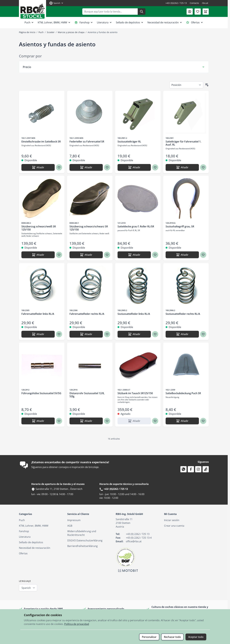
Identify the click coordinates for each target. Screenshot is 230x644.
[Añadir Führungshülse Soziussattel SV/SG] (38, 421)
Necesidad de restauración (165, 22)
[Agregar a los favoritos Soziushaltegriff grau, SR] (203, 255)
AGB (70, 526)
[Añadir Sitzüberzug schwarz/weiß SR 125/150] (38, 255)
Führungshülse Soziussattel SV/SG (41, 393)
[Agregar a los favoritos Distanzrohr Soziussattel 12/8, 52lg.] (107, 421)
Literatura (105, 22)
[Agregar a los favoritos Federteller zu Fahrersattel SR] (107, 167)
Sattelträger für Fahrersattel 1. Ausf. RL (183, 143)
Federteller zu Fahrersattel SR (87, 142)
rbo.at (205, 3)
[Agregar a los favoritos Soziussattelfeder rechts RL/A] (203, 334)
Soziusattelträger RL (129, 142)
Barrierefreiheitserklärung (82, 546)
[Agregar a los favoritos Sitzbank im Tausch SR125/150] (155, 421)
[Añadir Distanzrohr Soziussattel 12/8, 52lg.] (86, 421)
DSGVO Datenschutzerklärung (85, 540)
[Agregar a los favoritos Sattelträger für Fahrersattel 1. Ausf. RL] (203, 167)
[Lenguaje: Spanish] (56, 3)
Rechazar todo (172, 637)
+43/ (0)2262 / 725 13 (176, 3)
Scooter (51, 32)
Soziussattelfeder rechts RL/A (183, 314)
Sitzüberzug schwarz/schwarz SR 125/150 (89, 228)
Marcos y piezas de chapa (71, 32)
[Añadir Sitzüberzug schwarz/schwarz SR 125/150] (86, 255)
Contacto (194, 3)
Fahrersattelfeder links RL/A (38, 314)
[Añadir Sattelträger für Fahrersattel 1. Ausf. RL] (182, 167)
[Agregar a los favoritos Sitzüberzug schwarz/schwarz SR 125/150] (107, 255)
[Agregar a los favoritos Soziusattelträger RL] (155, 167)
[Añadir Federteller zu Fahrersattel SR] (86, 167)
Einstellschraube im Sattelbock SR (41, 142)
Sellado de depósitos (130, 22)
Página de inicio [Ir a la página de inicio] (27, 32)
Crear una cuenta (174, 526)
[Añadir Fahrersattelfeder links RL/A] (38, 334)
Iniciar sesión (172, 520)
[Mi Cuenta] (190, 12)
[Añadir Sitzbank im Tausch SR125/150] (134, 421)
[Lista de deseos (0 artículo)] (198, 12)
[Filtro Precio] (114, 67)
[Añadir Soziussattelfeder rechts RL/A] (182, 334)
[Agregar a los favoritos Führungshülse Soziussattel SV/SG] (59, 421)
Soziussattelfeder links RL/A (134, 314)
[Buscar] (142, 12)
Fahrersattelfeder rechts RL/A (87, 314)
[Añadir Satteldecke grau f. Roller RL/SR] (134, 255)
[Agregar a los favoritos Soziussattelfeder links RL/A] (155, 334)
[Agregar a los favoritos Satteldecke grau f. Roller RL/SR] (155, 255)
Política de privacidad (77, 624)
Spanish (26, 588)
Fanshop (84, 22)
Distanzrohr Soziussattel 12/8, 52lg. (87, 395)
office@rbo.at (134, 541)
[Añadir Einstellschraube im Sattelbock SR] (38, 167)
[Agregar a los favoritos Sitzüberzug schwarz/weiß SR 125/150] (59, 255)
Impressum (74, 520)
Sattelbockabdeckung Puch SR (183, 393)
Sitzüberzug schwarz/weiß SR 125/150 (39, 228)
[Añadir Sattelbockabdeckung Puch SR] (182, 421)
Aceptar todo (196, 637)
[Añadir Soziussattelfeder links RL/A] (134, 334)
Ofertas (195, 22)
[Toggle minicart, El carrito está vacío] (206, 12)
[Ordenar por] (186, 85)
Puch (29, 22)
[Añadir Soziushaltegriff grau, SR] (182, 255)
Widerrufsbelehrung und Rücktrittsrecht (82, 533)
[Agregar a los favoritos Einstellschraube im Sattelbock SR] (59, 167)
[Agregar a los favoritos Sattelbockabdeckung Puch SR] (203, 421)
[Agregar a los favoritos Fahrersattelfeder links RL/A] (59, 334)
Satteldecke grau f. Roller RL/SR (136, 226)
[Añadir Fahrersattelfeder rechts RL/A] (86, 334)
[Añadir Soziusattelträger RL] (134, 167)
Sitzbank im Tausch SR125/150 (135, 393)
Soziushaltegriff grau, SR (180, 226)
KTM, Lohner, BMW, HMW (54, 22)
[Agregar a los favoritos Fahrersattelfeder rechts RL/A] (107, 334)
